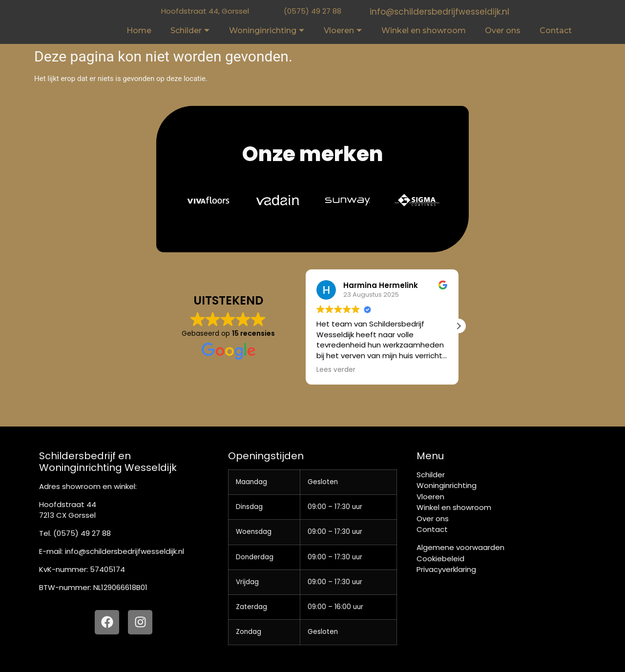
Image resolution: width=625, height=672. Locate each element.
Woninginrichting (267, 31)
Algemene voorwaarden (460, 547)
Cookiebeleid (440, 559)
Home (139, 31)
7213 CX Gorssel (67, 515)
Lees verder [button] (336, 370)
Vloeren (343, 31)
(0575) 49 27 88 (312, 11)
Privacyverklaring (446, 569)
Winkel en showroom (424, 31)
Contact (556, 31)
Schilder (190, 31)
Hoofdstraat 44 (68, 504)
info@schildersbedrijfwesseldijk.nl (439, 12)
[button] (458, 654)
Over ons (503, 31)
